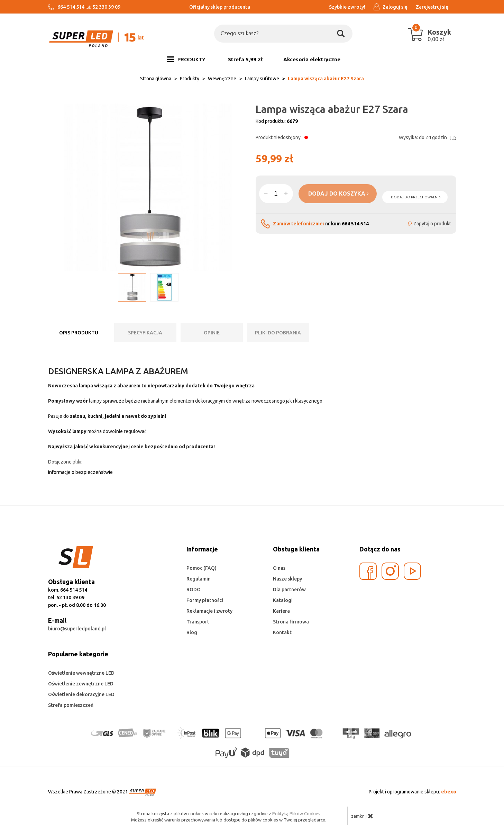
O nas (279, 568)
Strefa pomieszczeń (71, 705)
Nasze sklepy (287, 579)
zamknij (362, 816)
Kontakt (282, 632)
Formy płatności (205, 600)
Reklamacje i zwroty (209, 611)
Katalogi (283, 600)
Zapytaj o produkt (432, 224)
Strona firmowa (291, 622)
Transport (198, 622)
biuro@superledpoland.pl (77, 629)
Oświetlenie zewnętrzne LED (81, 684)
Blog (192, 632)
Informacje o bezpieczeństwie (80, 472)
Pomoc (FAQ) (201, 568)
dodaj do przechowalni (416, 197)
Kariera (281, 611)
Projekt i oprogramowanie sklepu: (413, 792)
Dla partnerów (289, 590)
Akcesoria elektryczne (312, 59)
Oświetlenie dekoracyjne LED (81, 694)
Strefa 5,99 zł (245, 59)
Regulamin (199, 579)
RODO (194, 590)
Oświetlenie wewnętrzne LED (81, 673)
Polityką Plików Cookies (296, 813)
